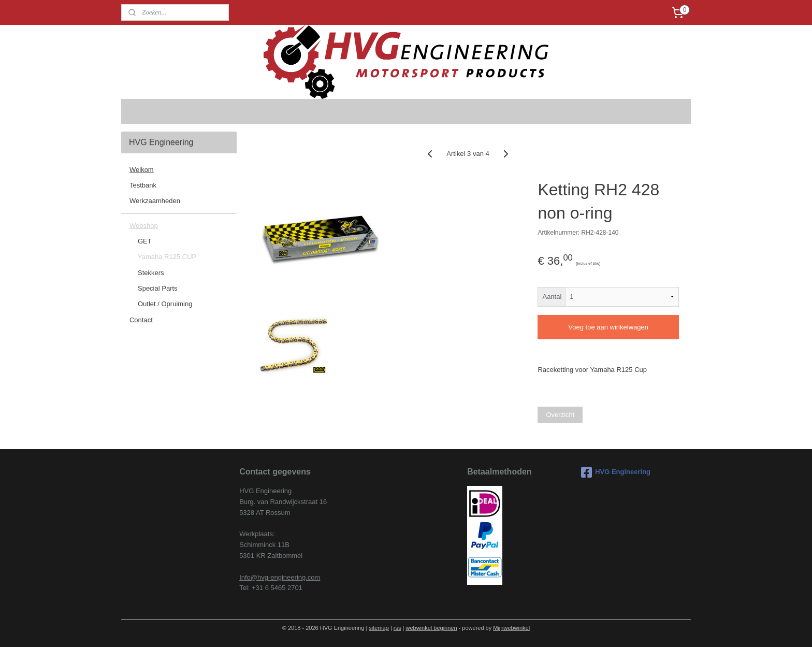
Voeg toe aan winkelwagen (608, 327)
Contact (141, 320)
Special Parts (158, 288)
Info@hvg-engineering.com (280, 577)
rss (397, 628)
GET (145, 241)
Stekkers (151, 273)
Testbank (143, 185)
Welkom (142, 170)
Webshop (144, 226)
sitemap (379, 628)
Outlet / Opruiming (165, 304)
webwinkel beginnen (431, 628)
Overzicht (561, 415)
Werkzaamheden (155, 201)
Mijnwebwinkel (511, 628)
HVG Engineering (616, 472)
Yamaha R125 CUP (167, 257)
